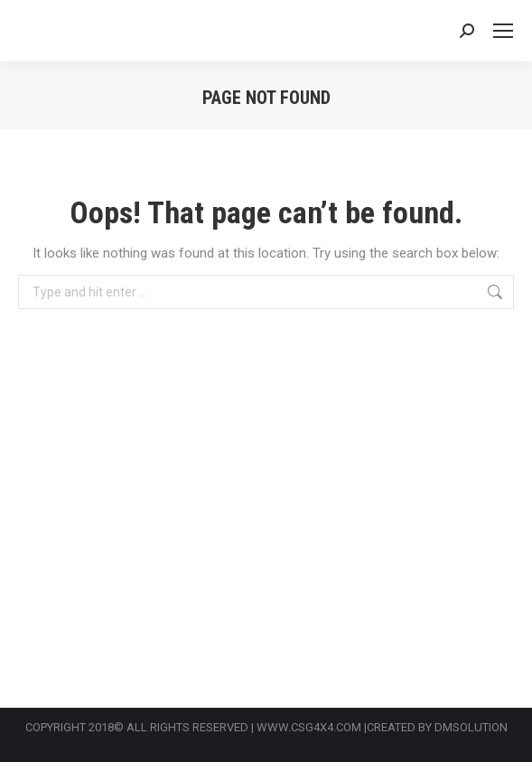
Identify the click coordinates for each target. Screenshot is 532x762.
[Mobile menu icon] (503, 31)
